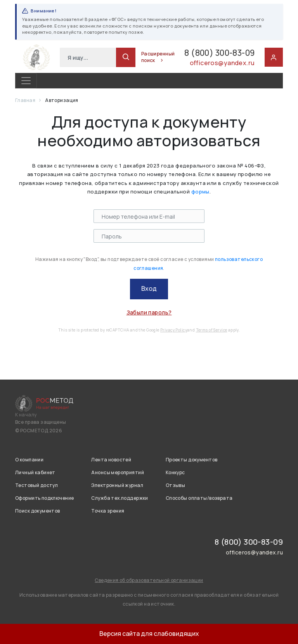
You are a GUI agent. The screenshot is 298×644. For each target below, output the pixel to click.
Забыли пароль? (149, 312)
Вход (149, 288)
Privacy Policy (174, 330)
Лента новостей (111, 460)
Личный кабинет (35, 472)
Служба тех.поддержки (120, 498)
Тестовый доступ (36, 485)
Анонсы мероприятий (118, 472)
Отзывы (176, 485)
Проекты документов (192, 460)
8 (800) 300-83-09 (211, 53)
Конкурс (175, 472)
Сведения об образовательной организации (149, 580)
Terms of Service (212, 330)
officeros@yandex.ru (222, 64)
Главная (26, 100)
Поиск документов (38, 511)
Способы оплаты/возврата (199, 498)
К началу (26, 415)
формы (200, 192)
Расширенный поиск (142, 57)
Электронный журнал (117, 485)
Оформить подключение (44, 498)
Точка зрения (108, 511)
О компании (29, 460)
